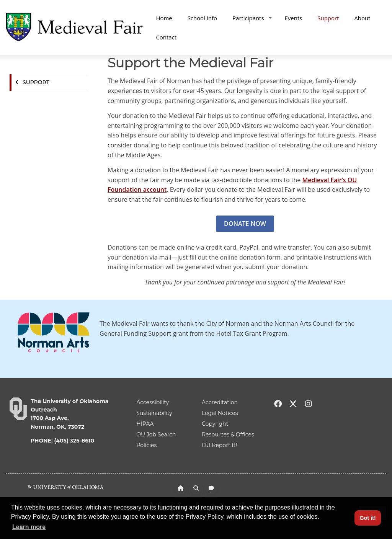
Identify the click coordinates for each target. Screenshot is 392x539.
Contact (166, 37)
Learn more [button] (29, 527)
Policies (146, 445)
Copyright (215, 424)
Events (294, 18)
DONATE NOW (245, 224)
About (362, 18)
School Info (202, 18)
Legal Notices (220, 413)
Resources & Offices (228, 434)
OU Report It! (219, 445)
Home (164, 18)
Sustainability (154, 413)
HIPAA (145, 424)
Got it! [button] (367, 518)
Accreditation (220, 402)
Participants (252, 18)
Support (328, 18)
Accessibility (153, 402)
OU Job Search (156, 434)
